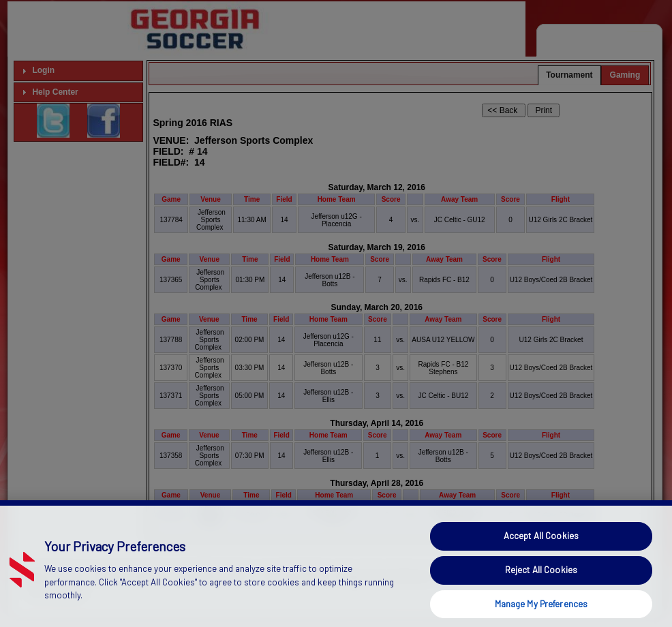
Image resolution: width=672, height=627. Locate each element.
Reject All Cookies (541, 591)
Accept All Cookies (541, 557)
